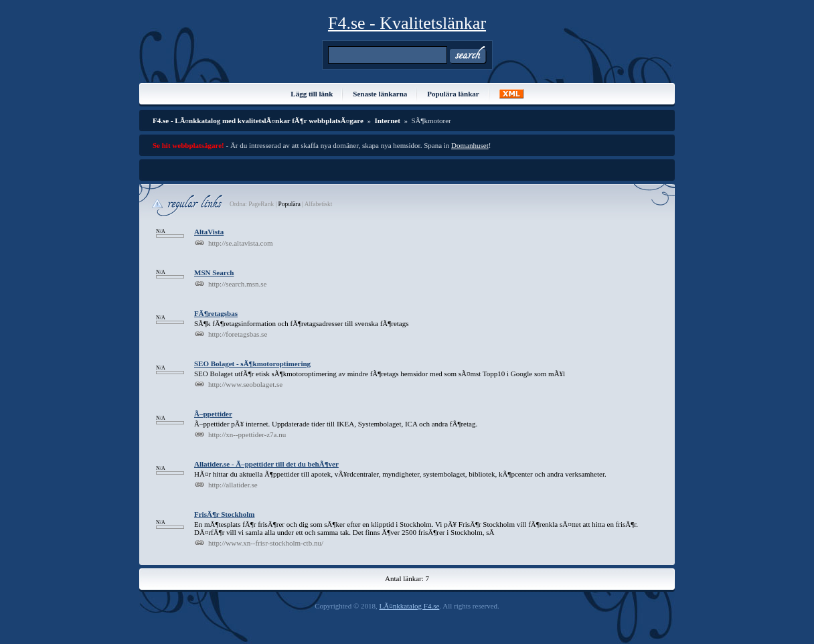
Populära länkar (453, 94)
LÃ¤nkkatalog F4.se (410, 606)
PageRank (260, 204)
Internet (387, 120)
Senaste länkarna (380, 94)
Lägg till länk (312, 94)
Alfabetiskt (318, 204)
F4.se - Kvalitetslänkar (407, 23)
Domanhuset (470, 145)
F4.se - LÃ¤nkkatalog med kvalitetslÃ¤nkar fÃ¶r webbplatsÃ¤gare (258, 120)
